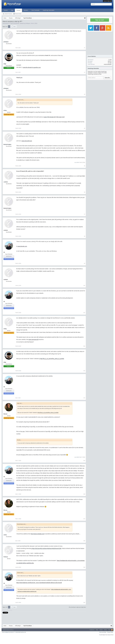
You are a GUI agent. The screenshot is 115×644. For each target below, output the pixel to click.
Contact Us (92, 630)
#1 (84, 48)
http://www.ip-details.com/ (38, 534)
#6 (84, 192)
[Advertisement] (100, 92)
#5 (84, 166)
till (4, 252)
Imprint (101, 630)
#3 (84, 94)
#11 (84, 313)
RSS (112, 630)
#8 (84, 236)
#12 (84, 346)
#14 (84, 398)
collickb (6, 182)
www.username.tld (33, 340)
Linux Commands (35, 10)
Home (105, 630)
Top (109, 630)
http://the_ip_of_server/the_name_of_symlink (52, 359)
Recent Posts (18, 14)
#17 (84, 519)
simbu (5, 535)
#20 (84, 603)
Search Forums (8, 14)
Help (97, 630)
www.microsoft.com (27, 141)
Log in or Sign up (107, 1)
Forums (18, 10)
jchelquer (28, 23)
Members (26, 10)
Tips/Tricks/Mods (15, 23)
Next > (15, 27)
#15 (84, 461)
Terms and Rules (103, 632)
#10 (84, 285)
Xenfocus (12, 630)
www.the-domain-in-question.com (32, 67)
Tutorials (6, 10)
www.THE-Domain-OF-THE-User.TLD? (54, 117)
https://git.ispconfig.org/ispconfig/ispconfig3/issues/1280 (47, 548)
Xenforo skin (5, 630)
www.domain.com (22, 246)
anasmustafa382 (108, 64)
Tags (12, 10)
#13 (84, 371)
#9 (84, 263)
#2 (84, 72)
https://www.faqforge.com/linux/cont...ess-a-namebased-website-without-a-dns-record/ (39, 583)
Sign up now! (100, 20)
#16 (84, 494)
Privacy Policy (110, 632)
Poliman (6, 557)
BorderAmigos (7, 144)
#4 (84, 128)
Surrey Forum (111, 635)
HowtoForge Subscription (49, 10)
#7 (84, 214)
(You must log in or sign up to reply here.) (77, 607)
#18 (84, 541)
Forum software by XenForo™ (14, 632)
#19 (84, 567)
